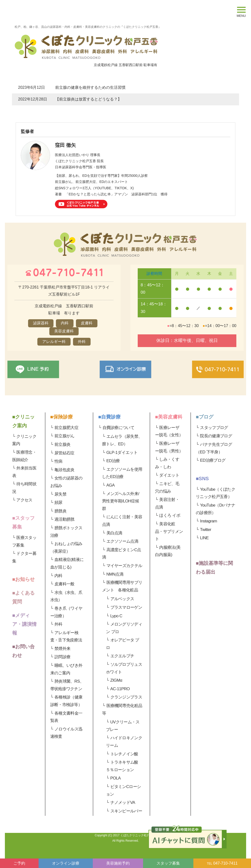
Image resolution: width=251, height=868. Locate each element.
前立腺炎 (62, 444)
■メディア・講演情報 (24, 624)
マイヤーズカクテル (124, 566)
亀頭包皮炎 (64, 470)
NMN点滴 (115, 574)
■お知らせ (23, 579)
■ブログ (205, 417)
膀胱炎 (60, 511)
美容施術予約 (118, 863)
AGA (111, 485)
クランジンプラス (126, 697)
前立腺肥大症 (66, 428)
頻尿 (58, 503)
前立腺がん (64, 436)
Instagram (208, 521)
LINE (204, 538)
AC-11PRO (120, 689)
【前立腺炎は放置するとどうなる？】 (88, 99)
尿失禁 (60, 494)
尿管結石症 (64, 453)
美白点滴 (114, 533)
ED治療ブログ (213, 460)
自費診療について (119, 428)
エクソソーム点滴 (122, 541)
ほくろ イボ (170, 515)
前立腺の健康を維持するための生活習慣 (90, 87)
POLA (116, 778)
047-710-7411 (222, 863)
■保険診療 (62, 417)
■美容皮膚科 (169, 417)
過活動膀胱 (64, 519)
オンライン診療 (66, 863)
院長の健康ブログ (216, 436)
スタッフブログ (214, 428)
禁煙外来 (62, 649)
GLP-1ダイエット (122, 453)
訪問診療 (62, 657)
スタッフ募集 (168, 863)
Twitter (205, 530)
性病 (58, 461)
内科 (58, 576)
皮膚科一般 (64, 584)
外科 (58, 624)
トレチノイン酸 (124, 754)
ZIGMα (116, 680)
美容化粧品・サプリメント (169, 531)
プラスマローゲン (126, 607)
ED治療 (113, 461)
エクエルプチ (122, 656)
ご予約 (19, 863)
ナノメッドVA (123, 803)
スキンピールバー (126, 811)
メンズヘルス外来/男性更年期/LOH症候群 (121, 501)
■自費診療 (109, 417)
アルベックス (122, 599)
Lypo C (116, 616)
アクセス (24, 500)
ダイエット (169, 475)
